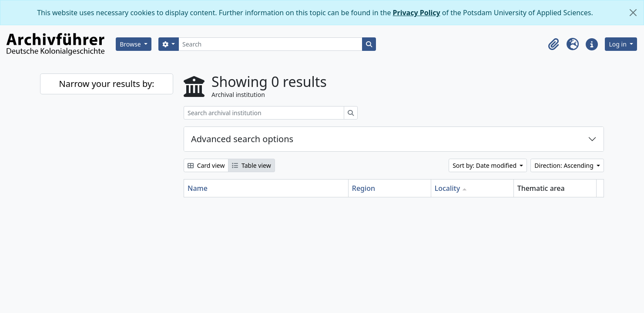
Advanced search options (242, 139)
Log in (618, 44)
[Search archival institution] (264, 113)
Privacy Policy (417, 13)
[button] (553, 44)
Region (364, 188)
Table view (251, 165)
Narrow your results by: (107, 84)
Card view (206, 165)
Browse (131, 44)
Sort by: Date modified (485, 165)
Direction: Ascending (565, 165)
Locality (448, 188)
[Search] (270, 44)
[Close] (633, 13)
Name (198, 188)
